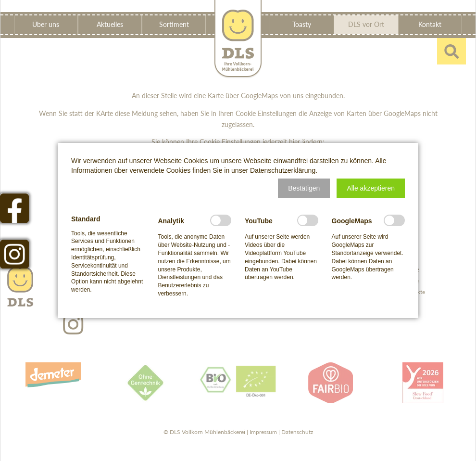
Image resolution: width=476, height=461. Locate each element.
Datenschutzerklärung (283, 170)
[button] (304, 188)
